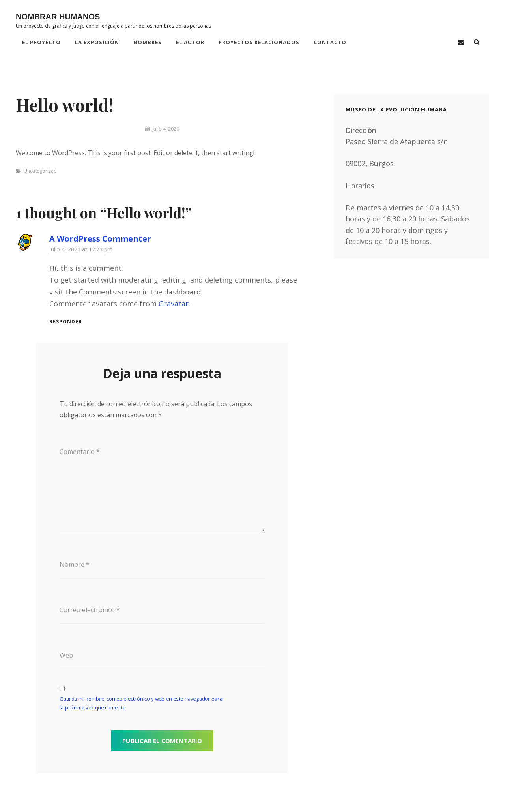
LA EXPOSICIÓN (97, 42)
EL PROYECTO (41, 42)
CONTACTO (330, 42)
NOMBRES (148, 42)
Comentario (80, 452)
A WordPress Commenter (100, 239)
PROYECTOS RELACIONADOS (259, 42)
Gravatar (174, 304)
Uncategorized (40, 171)
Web (66, 655)
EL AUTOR (190, 42)
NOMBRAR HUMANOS (58, 17)
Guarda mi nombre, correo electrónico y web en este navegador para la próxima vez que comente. (141, 703)
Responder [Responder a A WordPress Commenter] (66, 322)
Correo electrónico (90, 610)
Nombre (75, 564)
